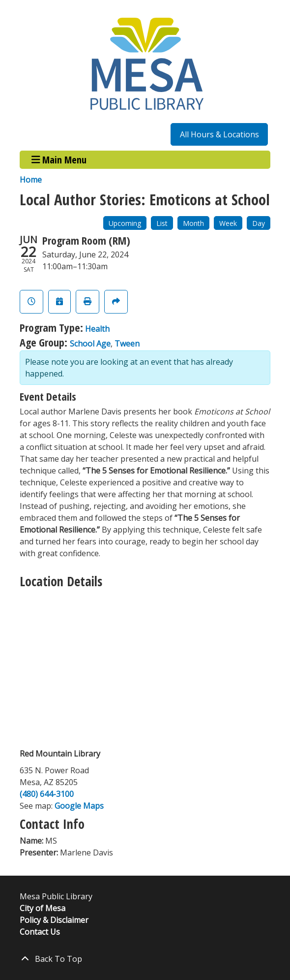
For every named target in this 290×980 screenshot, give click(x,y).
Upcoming (125, 223)
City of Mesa (43, 908)
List (162, 223)
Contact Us (40, 932)
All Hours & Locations (219, 134)
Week (228, 223)
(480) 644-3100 (47, 794)
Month (193, 223)
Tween (127, 344)
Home (31, 180)
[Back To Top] (145, 959)
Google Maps (79, 806)
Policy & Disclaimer (54, 920)
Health (97, 329)
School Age (90, 344)
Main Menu (59, 160)
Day (259, 223)
